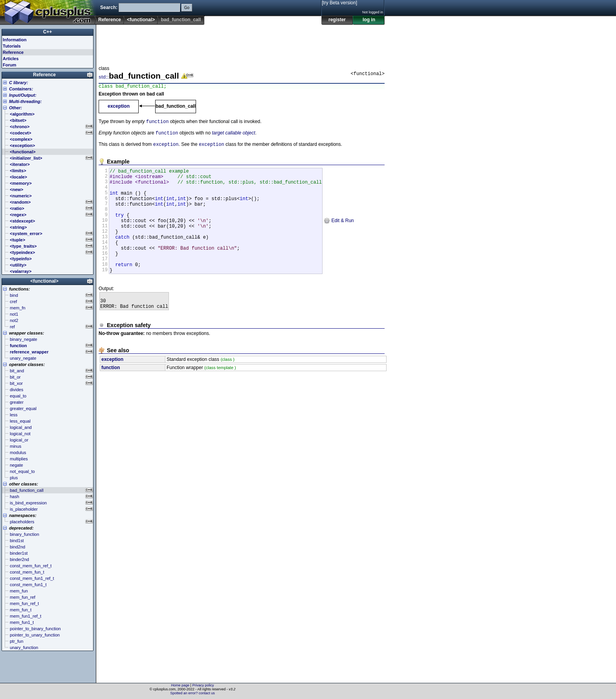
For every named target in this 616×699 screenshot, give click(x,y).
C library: (18, 83)
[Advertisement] (242, 43)
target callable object (233, 136)
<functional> (141, 20)
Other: (16, 108)
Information (15, 40)
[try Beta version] (339, 3)
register (337, 20)
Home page (181, 685)
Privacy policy (203, 685)
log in (369, 20)
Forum (9, 65)
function (158, 123)
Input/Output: (23, 95)
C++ (48, 32)
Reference (110, 20)
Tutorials (12, 46)
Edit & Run (339, 235)
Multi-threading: (25, 101)
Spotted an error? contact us (192, 693)
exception (119, 107)
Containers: (21, 89)
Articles (11, 59)
